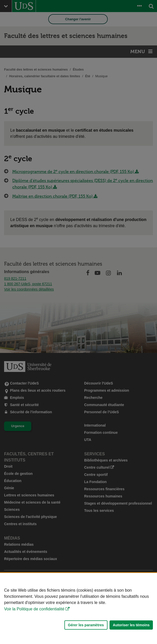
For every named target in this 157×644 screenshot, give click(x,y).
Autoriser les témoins (131, 625)
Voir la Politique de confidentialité (34, 609)
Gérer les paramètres (86, 625)
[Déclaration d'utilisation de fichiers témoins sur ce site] (78, 608)
